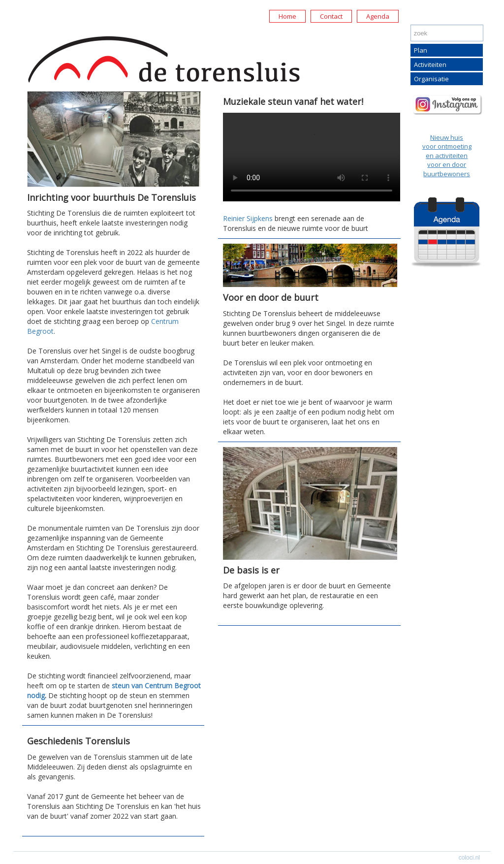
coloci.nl (469, 858)
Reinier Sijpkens (248, 218)
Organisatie (431, 79)
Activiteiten (430, 64)
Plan (421, 50)
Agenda (378, 16)
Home (287, 16)
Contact (331, 16)
